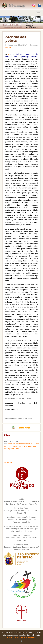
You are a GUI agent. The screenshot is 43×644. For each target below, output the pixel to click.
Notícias (8, 47)
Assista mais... (9, 463)
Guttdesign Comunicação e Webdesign (22, 637)
